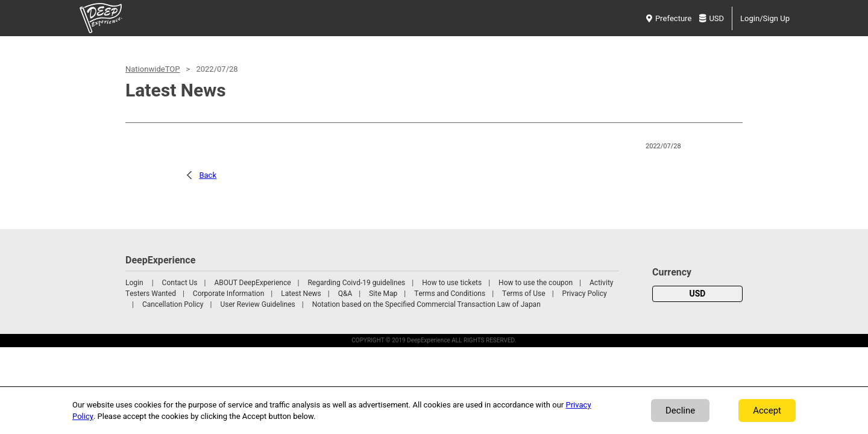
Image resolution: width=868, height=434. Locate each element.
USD (712, 18)
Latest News (301, 294)
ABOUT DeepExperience (252, 283)
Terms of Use (524, 294)
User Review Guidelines (257, 304)
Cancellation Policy (173, 304)
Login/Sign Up (765, 18)
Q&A (345, 294)
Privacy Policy (585, 294)
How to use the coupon (536, 283)
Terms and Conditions (450, 294)
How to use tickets (452, 283)
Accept (767, 410)
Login (134, 283)
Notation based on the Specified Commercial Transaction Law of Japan (426, 304)
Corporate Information (228, 294)
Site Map (383, 294)
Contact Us (180, 283)
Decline (680, 410)
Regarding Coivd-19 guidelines (356, 283)
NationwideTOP (153, 69)
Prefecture (669, 18)
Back (208, 175)
